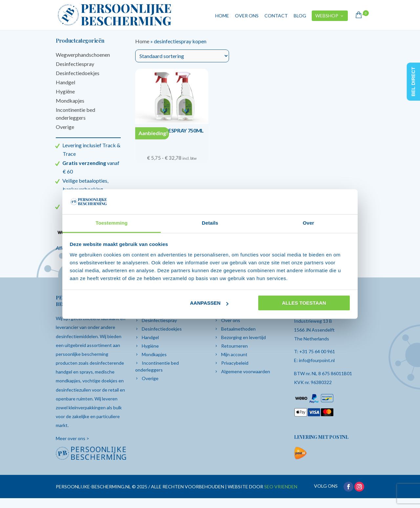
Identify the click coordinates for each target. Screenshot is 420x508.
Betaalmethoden (238, 329)
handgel (64, 372)
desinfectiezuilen (74, 390)
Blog (300, 16)
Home (222, 16)
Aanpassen (209, 303)
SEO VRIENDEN (281, 487)
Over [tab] (309, 223)
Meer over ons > (73, 438)
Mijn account (234, 354)
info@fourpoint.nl (317, 360)
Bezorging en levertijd (243, 337)
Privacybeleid (235, 363)
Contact (276, 16)
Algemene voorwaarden (246, 371)
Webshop (330, 16)
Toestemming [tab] (112, 223)
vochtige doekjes (100, 381)
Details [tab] (210, 223)
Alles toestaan (304, 303)
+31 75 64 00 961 (317, 351)
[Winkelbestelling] (182, 56)
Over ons (247, 16)
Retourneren (234, 346)
